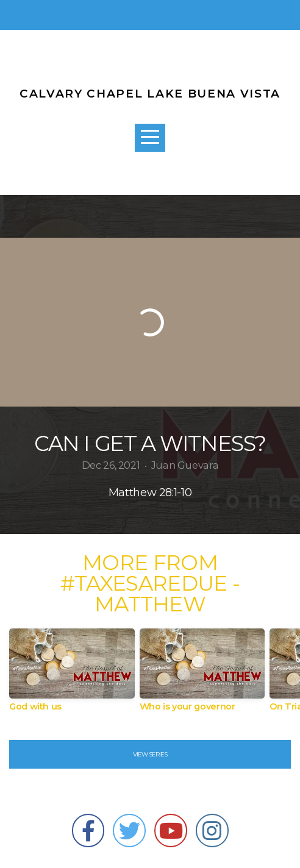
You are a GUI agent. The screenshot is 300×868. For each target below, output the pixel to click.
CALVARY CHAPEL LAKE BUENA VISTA (150, 94)
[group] (72, 675)
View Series (150, 754)
